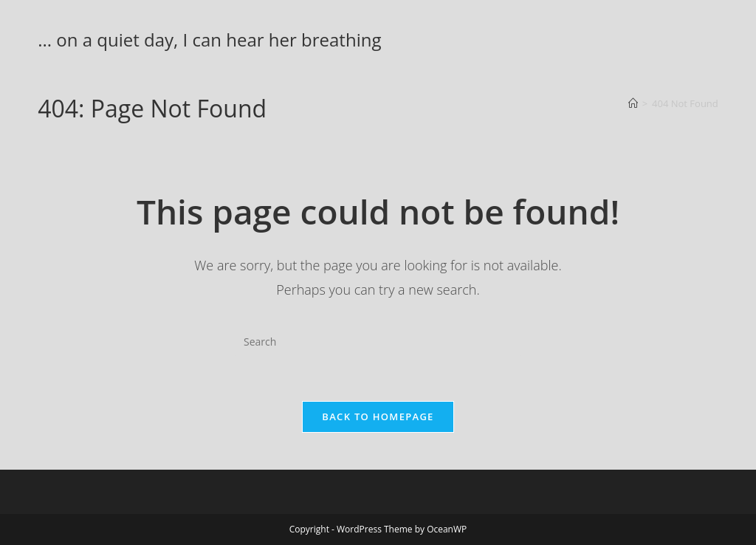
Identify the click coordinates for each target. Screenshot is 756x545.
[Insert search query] (378, 342)
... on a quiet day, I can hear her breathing (209, 40)
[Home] (633, 103)
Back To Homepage (378, 417)
